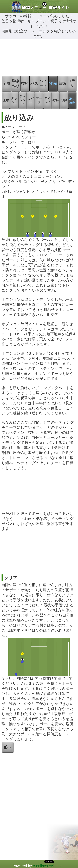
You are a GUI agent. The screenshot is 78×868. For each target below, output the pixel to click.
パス (34, 83)
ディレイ (47, 100)
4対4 (56, 100)
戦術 (62, 83)
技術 (25, 83)
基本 (6, 100)
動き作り (16, 83)
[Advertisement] (39, 58)
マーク (39, 100)
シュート (44, 83)
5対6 (64, 100)
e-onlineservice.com (49, 866)
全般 (6, 83)
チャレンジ (22, 100)
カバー (31, 100)
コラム (72, 83)
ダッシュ (14, 100)
